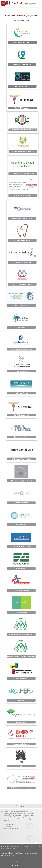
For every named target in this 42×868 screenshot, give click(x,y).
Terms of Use (33, 846)
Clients (21, 853)
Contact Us (5, 853)
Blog (16, 853)
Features (27, 853)
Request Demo (10, 855)
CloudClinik (34, 853)
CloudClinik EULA (10, 849)
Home (3, 855)
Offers (12, 853)
